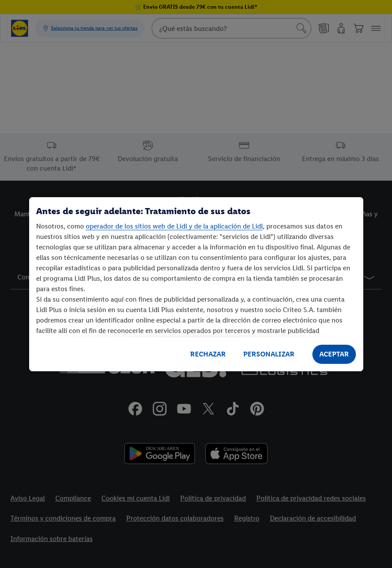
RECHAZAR (208, 354)
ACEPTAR (334, 354)
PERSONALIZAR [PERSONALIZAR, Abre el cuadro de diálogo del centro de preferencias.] (269, 354)
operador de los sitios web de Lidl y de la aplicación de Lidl (174, 226)
